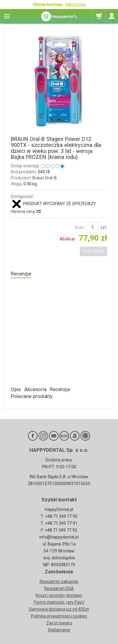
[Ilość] (92, 227)
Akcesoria (35, 389)
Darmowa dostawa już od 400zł (59, 609)
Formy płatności (49, 602)
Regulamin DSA (59, 588)
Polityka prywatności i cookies (59, 616)
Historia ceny (26, 211)
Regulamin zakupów (59, 582)
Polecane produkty (32, 396)
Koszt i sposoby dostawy (59, 595)
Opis (16, 389)
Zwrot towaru (59, 623)
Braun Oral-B (45, 178)
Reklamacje (59, 630)
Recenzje (21, 274)
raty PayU (75, 602)
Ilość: (80, 227)
